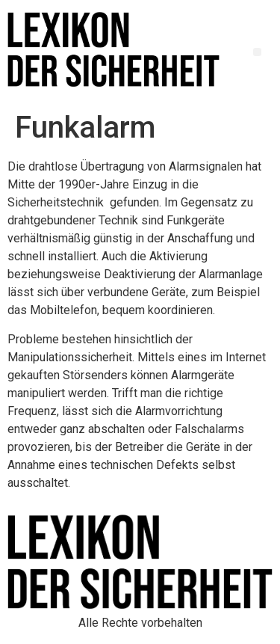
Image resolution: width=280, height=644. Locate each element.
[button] (257, 52)
